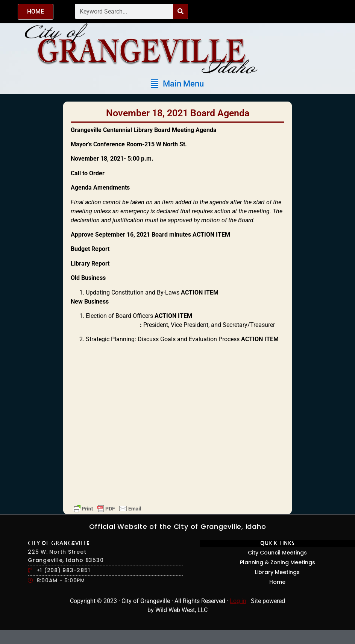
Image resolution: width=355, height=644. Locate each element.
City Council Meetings (277, 553)
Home (277, 582)
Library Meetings (277, 572)
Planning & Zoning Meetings (278, 562)
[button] (177, 84)
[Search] (181, 11)
